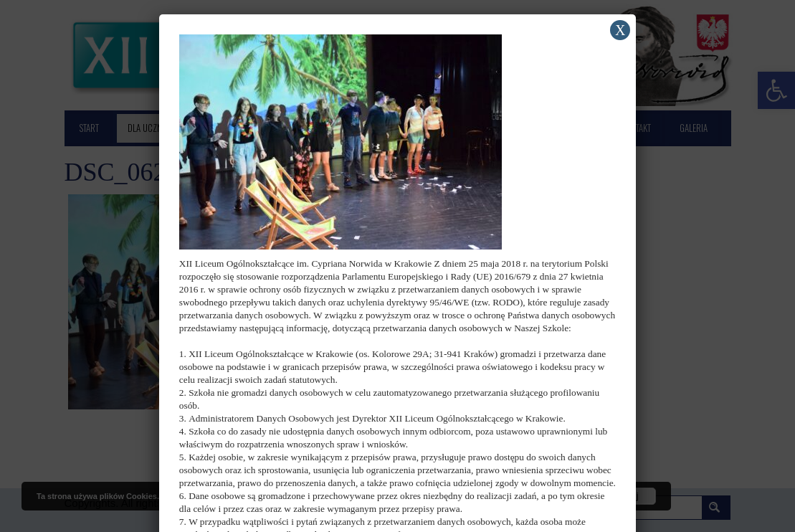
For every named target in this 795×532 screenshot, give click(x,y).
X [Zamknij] (620, 30)
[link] (341, 141)
